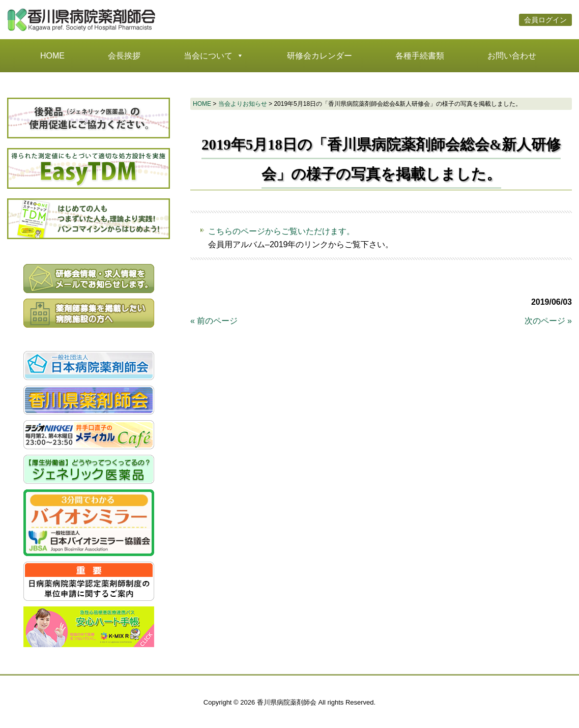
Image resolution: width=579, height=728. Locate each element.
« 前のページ (214, 321)
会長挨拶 (124, 56)
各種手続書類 (420, 56)
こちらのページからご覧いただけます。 (281, 231)
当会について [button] (214, 56)
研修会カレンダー (320, 56)
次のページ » (548, 321)
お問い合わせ (512, 56)
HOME (52, 56)
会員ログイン (545, 20)
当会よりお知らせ (243, 104)
